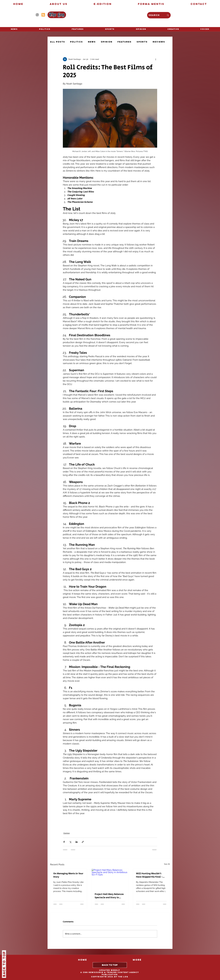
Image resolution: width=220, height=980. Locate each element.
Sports (142, 42)
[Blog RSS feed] (43, 15)
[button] (173, 29)
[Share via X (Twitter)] (70, 842)
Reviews (159, 42)
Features (125, 42)
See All (167, 864)
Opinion (107, 42)
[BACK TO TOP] (110, 965)
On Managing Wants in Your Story (68, 875)
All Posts (58, 42)
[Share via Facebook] (64, 842)
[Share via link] (83, 842)
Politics (76, 42)
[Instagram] (37, 15)
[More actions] (156, 59)
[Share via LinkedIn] (77, 842)
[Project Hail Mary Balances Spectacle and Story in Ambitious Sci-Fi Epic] (110, 879)
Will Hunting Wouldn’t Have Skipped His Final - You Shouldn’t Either (149, 875)
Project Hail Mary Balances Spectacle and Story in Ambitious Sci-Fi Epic (109, 896)
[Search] (155, 15)
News (92, 42)
